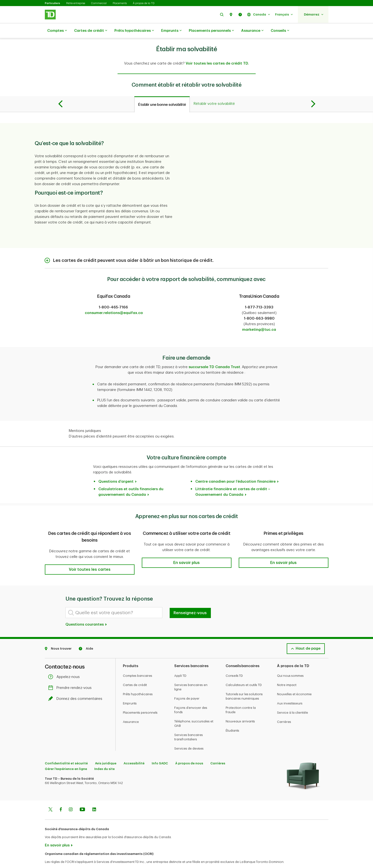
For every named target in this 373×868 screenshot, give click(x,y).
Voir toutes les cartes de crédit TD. (217, 51)
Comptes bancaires (138, 664)
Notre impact (287, 673)
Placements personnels (211, 31)
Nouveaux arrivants (240, 709)
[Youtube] (82, 798)
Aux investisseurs (290, 691)
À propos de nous (189, 751)
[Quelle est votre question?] (114, 600)
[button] (222, 14)
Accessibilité (134, 751)
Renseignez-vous (190, 601)
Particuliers (52, 3)
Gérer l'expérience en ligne (66, 757)
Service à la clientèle (293, 700)
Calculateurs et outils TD (244, 673)
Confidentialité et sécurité (66, 751)
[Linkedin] (94, 798)
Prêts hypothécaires (134, 31)
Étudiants (232, 718)
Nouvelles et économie (294, 682)
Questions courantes (86, 612)
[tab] (162, 92)
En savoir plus (57, 833)
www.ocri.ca (56, 858)
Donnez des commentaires (76, 687)
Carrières (284, 710)
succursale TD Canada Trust (214, 355)
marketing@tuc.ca (259, 318)
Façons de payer (187, 686)
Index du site (104, 757)
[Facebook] (61, 798)
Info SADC (160, 751)
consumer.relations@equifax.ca (114, 301)
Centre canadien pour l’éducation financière (235, 469)
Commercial (99, 3)
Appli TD (180, 664)
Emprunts (171, 31)
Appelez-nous (65, 665)
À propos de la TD (144, 3)
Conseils (280, 31)
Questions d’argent (116, 469)
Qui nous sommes (290, 664)
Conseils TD (234, 664)
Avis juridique (106, 751)
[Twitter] (50, 798)
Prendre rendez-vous (71, 676)
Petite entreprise (76, 3)
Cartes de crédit (91, 31)
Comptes (57, 31)
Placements (120, 3)
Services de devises (189, 736)
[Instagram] (71, 798)
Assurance (252, 31)
